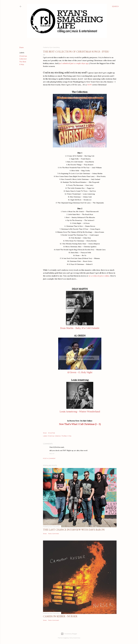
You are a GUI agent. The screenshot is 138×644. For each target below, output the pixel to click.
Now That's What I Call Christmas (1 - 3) (80, 424)
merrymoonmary (75, 638)
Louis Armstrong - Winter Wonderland (80, 412)
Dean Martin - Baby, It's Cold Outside (80, 328)
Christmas (23, 56)
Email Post (52, 433)
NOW (90, 85)
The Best (23, 62)
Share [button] (21, 47)
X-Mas (22, 65)
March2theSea (55, 447)
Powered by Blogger (69, 634)
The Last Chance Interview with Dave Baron (74, 530)
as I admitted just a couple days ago (74, 63)
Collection (23, 59)
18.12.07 (52, 454)
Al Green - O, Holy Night (80, 372)
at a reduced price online (99, 276)
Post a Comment (49, 458)
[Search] (115, 6)
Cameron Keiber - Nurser (60, 616)
